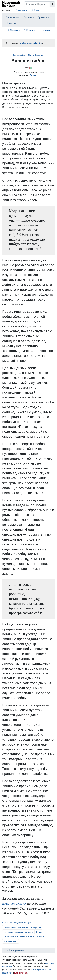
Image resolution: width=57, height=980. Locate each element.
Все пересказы (11, 941)
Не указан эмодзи (22, 923)
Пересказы (12, 17)
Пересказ (15, 30)
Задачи (28, 17)
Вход (36, 10)
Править (31, 30)
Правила (42, 17)
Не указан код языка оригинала (18, 932)
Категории (7, 923)
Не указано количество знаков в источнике (24, 937)
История (46, 30)
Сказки (33, 75)
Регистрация (22, 10)
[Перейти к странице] (52, 4)
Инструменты (16, 950)
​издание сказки (14, 903)
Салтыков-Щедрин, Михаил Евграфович (28, 55)
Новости (11, 23)
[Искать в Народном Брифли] (37, 4)
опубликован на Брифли (31, 43)
